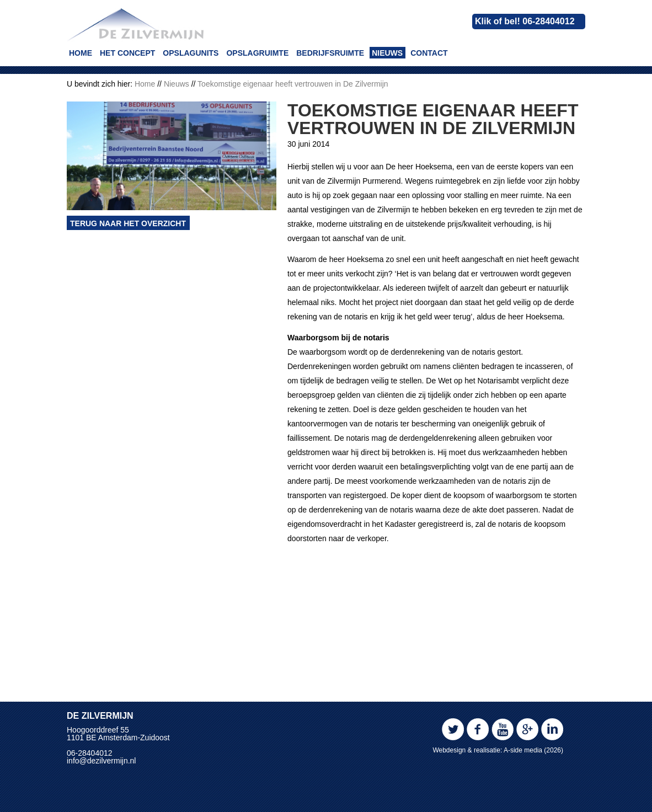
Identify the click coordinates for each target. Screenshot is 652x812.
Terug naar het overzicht (128, 334)
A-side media (523, 750)
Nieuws (387, 53)
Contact (429, 53)
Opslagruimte (257, 53)
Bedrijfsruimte (330, 53)
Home (81, 53)
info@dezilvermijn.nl (101, 761)
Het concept (127, 53)
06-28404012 (90, 753)
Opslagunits (191, 53)
